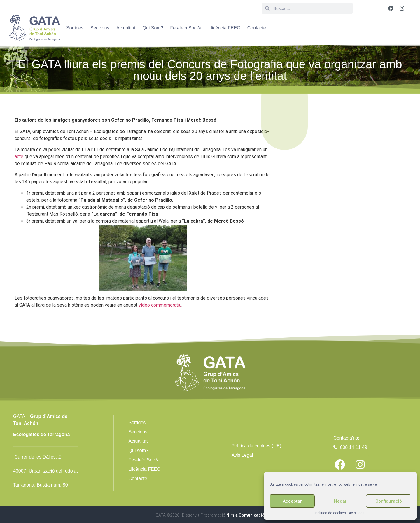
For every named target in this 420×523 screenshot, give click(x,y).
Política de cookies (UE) (257, 446)
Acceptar (292, 501)
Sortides (75, 28)
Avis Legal (357, 513)
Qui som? (138, 451)
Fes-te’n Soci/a (186, 28)
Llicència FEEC (224, 28)
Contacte (257, 28)
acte (19, 156)
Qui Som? (153, 28)
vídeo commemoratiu (160, 305)
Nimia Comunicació (245, 515)
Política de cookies (331, 513)
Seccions (100, 28)
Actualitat (126, 28)
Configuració (389, 501)
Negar (340, 501)
